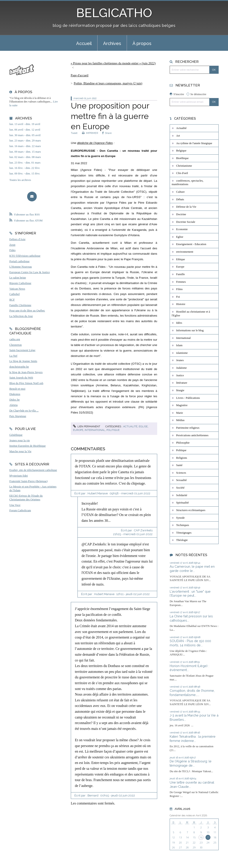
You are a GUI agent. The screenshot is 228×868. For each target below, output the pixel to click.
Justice (180, 375)
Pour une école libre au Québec (27, 311)
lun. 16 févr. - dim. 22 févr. (25, 168)
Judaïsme (181, 368)
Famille (180, 274)
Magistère (182, 405)
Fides (12, 250)
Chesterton (15, 345)
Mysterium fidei (19, 476)
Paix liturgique (18, 416)
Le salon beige (18, 278)
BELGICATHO (114, 13)
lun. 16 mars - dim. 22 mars (25, 146)
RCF (12, 300)
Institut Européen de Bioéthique (27, 446)
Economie (182, 229)
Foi (178, 297)
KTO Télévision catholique (25, 256)
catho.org (15, 339)
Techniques (183, 525)
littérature (182, 383)
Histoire (181, 304)
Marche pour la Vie (20, 451)
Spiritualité (182, 503)
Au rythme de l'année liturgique (194, 143)
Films (179, 289)
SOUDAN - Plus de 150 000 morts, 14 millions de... (190, 643)
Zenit (12, 245)
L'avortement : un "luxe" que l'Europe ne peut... (190, 594)
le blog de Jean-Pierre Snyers (26, 372)
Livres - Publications (188, 398)
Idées (179, 323)
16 (201, 837)
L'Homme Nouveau (21, 267)
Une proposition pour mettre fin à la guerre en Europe (110, 116)
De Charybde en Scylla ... (24, 411)
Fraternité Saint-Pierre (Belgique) (28, 481)
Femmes (181, 282)
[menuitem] (84, 43)
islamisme (182, 353)
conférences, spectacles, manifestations (188, 183)
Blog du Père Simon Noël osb (26, 383)
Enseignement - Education (191, 244)
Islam (179, 345)
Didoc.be (15, 400)
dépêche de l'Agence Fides (95, 143)
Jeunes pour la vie (20, 440)
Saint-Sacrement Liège (22, 350)
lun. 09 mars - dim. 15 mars (25, 152)
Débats (180, 199)
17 (208, 837)
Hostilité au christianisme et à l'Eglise (191, 314)
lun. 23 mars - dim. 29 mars (25, 141)
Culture (180, 192)
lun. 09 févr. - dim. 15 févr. (25, 174)
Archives (112, 43)
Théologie (182, 540)
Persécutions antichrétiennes (192, 435)
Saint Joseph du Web (21, 378)
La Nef (13, 356)
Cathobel (14, 294)
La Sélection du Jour (21, 316)
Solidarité (182, 495)
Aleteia (13, 405)
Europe (78, 430)
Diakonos (15, 394)
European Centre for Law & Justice (30, 272)
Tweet (74, 133)
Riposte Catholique (20, 283)
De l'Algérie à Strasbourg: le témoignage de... (191, 763)
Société (180, 488)
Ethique (181, 259)
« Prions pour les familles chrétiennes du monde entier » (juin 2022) (113, 63)
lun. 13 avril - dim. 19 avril (25, 124)
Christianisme (184, 166)
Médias (180, 420)
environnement (185, 252)
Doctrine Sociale (186, 222)
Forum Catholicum (20, 510)
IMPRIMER (90, 133)
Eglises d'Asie (17, 239)
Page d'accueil (79, 75)
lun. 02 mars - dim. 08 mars (25, 157)
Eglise (143, 426)
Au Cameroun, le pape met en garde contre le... (192, 569)
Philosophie (183, 443)
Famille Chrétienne (20, 305)
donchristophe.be (19, 367)
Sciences (181, 473)
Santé (179, 465)
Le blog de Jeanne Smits (23, 361)
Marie (180, 413)
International (95, 430)
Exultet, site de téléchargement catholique (33, 470)
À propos (142, 43)
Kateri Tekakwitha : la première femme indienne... (193, 739)
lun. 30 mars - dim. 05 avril (25, 135)
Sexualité (181, 480)
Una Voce (15, 505)
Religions (182, 458)
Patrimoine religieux (188, 428)
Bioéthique (182, 158)
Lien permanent (87, 426)
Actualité (130, 426)
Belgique (181, 151)
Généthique (16, 435)
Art (178, 136)
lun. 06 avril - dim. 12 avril (25, 130)
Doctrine (181, 214)
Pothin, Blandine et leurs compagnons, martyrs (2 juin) (108, 83)
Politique (113, 430)
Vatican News (17, 289)
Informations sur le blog (190, 330)
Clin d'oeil (182, 173)
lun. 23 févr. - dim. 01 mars (25, 163)
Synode (180, 518)
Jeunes (180, 360)
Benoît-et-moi (17, 389)
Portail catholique (19, 261)
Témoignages (184, 533)
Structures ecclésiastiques (191, 510)
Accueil (84, 43)
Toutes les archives (20, 180)
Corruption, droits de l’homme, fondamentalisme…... (192, 693)
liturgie (180, 390)
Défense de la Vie (186, 207)
